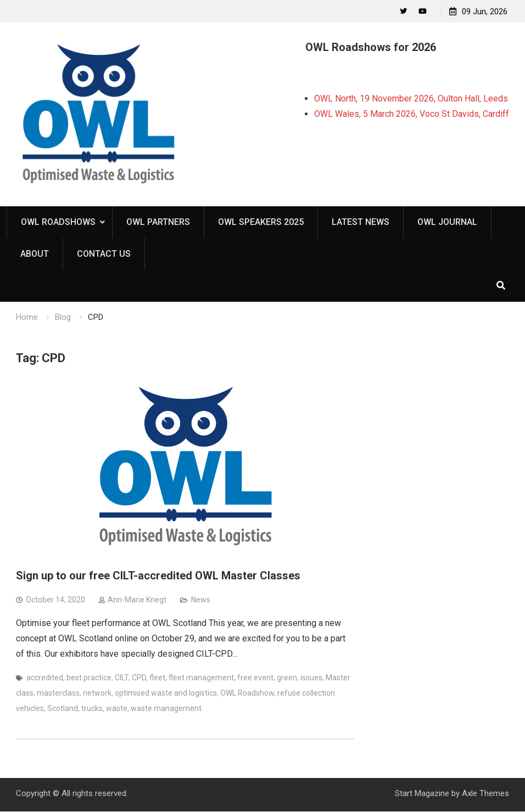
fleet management (201, 678)
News (201, 600)
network (97, 693)
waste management (166, 709)
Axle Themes (485, 794)
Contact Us (104, 254)
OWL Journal (447, 222)
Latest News (361, 222)
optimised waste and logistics (166, 693)
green (287, 678)
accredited (45, 678)
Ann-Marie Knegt (137, 600)
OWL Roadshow (247, 693)
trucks (92, 709)
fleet (157, 678)
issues (311, 678)
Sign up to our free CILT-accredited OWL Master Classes (158, 576)
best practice (89, 678)
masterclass (58, 693)
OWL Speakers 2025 (261, 222)
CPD (139, 678)
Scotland (63, 709)
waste (117, 709)
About (35, 254)
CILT (122, 678)
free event (255, 678)
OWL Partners (158, 222)
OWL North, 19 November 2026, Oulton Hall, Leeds (411, 98)
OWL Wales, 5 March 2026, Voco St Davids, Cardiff (412, 114)
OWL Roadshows (58, 222)
